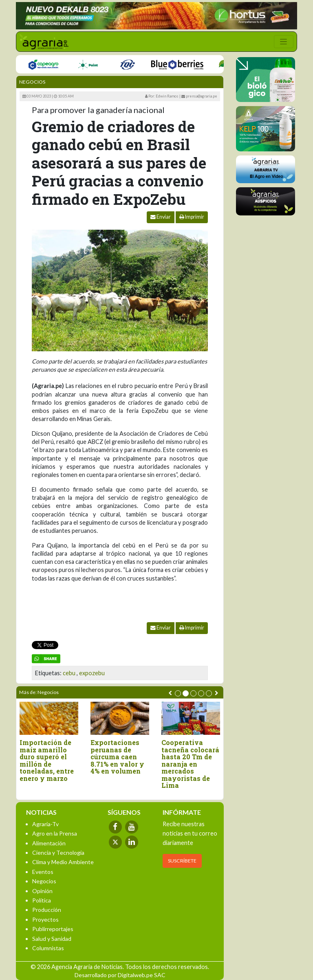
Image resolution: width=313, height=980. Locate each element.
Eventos (43, 872)
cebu (69, 673)
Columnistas (48, 948)
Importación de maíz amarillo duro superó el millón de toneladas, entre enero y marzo (50, 760)
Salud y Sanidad (52, 939)
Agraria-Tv (45, 824)
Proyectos (45, 919)
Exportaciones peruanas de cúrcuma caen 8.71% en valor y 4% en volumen (120, 757)
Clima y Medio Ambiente (63, 862)
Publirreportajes (53, 929)
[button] (178, 693)
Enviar (161, 217)
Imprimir (192, 217)
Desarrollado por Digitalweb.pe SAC (120, 975)
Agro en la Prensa (55, 833)
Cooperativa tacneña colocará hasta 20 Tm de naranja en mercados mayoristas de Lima (193, 764)
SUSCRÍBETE (182, 861)
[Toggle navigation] (284, 42)
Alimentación (49, 843)
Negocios (32, 82)
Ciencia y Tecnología (58, 853)
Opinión (42, 891)
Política (42, 900)
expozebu (92, 673)
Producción (47, 910)
